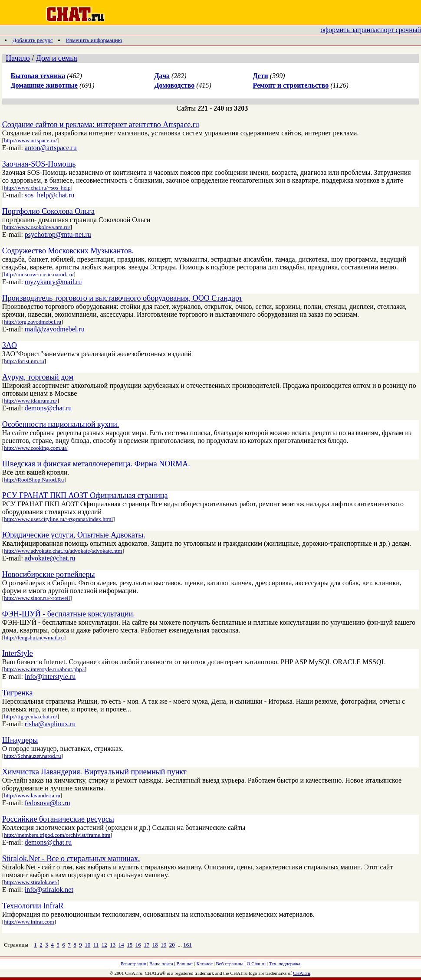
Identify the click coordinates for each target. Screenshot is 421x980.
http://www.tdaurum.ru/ (31, 401)
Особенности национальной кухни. (61, 424)
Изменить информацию (94, 40)
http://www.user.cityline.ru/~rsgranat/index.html (58, 519)
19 (163, 945)
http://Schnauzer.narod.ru (32, 756)
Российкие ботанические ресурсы (58, 819)
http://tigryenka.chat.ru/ (31, 716)
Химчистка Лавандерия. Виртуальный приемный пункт (94, 772)
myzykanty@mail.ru (53, 282)
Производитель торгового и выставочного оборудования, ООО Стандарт (122, 298)
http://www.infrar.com (29, 922)
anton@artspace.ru (51, 148)
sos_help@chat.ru (50, 195)
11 (96, 945)
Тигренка (18, 693)
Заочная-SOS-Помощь (39, 164)
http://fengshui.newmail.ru (34, 637)
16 (138, 945)
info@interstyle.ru (50, 677)
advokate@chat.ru (50, 558)
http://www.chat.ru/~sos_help (37, 188)
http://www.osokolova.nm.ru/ (37, 227)
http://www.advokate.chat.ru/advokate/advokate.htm (63, 551)
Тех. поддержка (285, 964)
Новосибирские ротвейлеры (49, 574)
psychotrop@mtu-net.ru (58, 234)
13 (113, 945)
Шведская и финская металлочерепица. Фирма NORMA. (96, 464)
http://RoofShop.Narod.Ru (34, 480)
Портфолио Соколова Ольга (48, 211)
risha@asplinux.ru (50, 724)
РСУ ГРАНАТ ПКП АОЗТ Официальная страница (85, 495)
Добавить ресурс (33, 40)
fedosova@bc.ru (48, 803)
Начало (18, 58)
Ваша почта (161, 964)
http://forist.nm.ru (24, 361)
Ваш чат (185, 964)
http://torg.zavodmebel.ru (33, 322)
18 (155, 945)
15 (130, 945)
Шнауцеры (20, 740)
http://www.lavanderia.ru (32, 795)
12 (104, 945)
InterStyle (18, 653)
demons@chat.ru (48, 408)
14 (121, 945)
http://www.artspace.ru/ (30, 140)
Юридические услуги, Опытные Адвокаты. (74, 535)
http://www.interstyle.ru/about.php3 (44, 669)
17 (146, 945)
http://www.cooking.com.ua (35, 448)
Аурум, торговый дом (38, 377)
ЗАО (10, 345)
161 (187, 945)
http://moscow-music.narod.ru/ (39, 274)
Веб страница (230, 964)
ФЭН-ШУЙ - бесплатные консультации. (69, 614)
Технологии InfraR (33, 906)
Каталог (205, 964)
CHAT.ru (302, 973)
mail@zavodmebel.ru (55, 329)
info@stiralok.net (49, 890)
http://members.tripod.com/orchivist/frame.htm (57, 835)
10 (87, 945)
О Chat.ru (256, 964)
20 (172, 945)
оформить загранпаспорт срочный (371, 30)
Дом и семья (57, 58)
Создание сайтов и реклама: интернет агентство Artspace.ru (101, 125)
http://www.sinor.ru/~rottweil (37, 598)
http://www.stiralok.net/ (31, 882)
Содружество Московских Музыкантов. (68, 251)
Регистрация (133, 964)
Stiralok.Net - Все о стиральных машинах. (71, 859)
